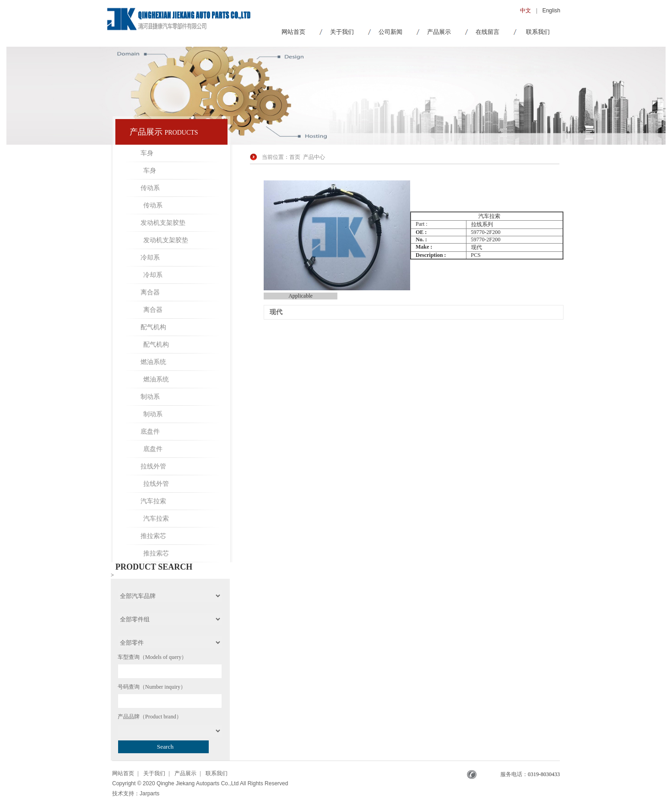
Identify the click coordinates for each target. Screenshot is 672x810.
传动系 (150, 188)
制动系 (150, 397)
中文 (526, 11)
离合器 (150, 292)
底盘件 (150, 432)
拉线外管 (153, 466)
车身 (147, 153)
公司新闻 (390, 32)
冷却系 (150, 258)
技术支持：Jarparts (136, 794)
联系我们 (538, 32)
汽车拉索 (153, 501)
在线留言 (488, 32)
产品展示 (439, 32)
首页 (295, 157)
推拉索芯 (153, 536)
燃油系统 (153, 362)
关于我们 (342, 32)
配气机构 (153, 327)
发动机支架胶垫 (163, 223)
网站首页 (293, 32)
